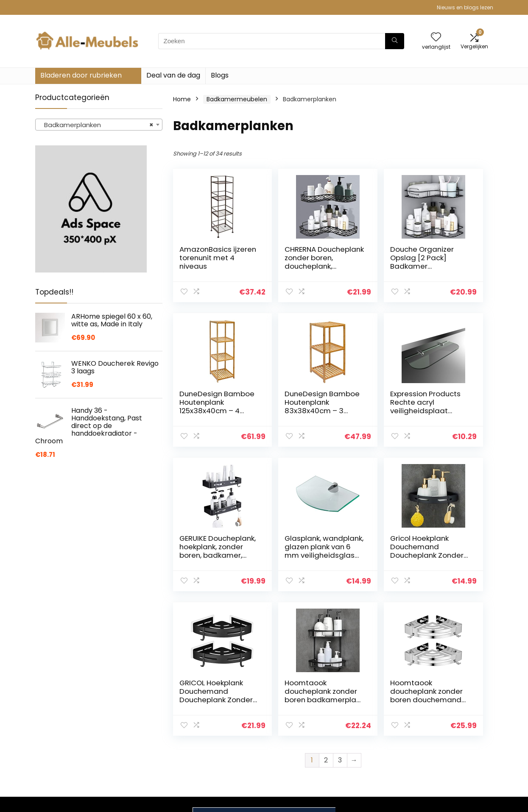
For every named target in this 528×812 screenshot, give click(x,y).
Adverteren (366, 760)
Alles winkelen (370, 724)
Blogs (220, 75)
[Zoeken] (395, 41)
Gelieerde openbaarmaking (450, 748)
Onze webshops (373, 748)
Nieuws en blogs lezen (465, 7)
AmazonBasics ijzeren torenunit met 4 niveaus (207, 262)
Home (182, 99)
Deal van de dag (173, 75)
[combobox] (99, 125)
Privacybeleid (444, 712)
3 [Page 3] (340, 616)
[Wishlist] (436, 38)
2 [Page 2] (326, 616)
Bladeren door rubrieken (81, 75)
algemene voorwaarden (444, 728)
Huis (355, 712)
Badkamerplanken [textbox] (96, 125)
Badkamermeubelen (237, 99)
